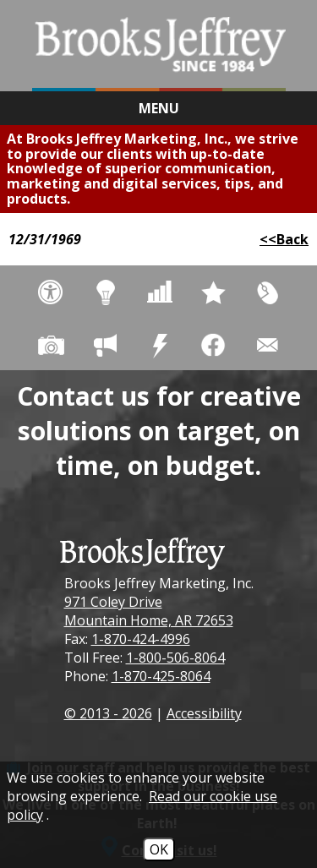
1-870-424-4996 (141, 639)
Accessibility (204, 713)
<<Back (284, 239)
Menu (159, 108)
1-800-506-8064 (175, 658)
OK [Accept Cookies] (159, 849)
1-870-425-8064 (161, 676)
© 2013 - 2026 (108, 713)
